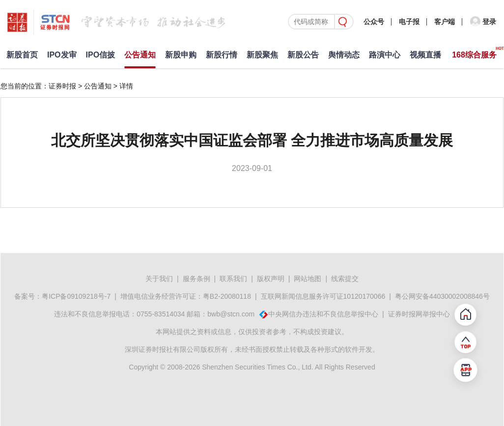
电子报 (409, 22)
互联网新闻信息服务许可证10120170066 (323, 296)
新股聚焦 (262, 55)
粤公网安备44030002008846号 (442, 296)
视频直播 (425, 55)
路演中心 (385, 55)
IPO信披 (101, 55)
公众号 (374, 22)
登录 (489, 22)
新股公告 (303, 55)
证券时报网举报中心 (419, 314)
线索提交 (345, 279)
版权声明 (271, 279)
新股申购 (181, 55)
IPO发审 (62, 55)
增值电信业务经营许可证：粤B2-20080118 (186, 296)
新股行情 (222, 55)
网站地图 (308, 279)
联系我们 (233, 279)
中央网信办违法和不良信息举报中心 (323, 314)
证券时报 (62, 86)
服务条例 (196, 279)
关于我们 (159, 279)
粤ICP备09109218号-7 (76, 296)
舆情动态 (344, 55)
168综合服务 (474, 55)
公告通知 (140, 55)
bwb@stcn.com (231, 314)
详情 (126, 86)
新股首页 (22, 55)
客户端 (445, 22)
